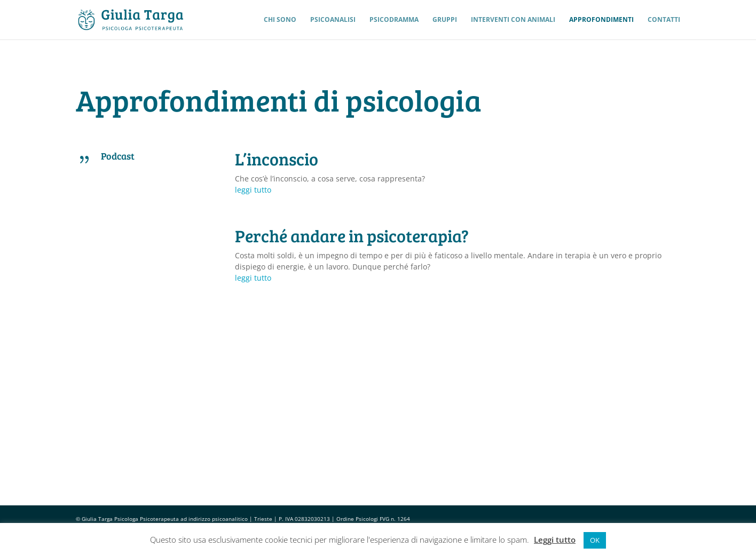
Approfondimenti (601, 20)
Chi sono (280, 20)
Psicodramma (394, 20)
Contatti (664, 20)
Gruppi (445, 20)
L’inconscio (277, 159)
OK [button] (595, 540)
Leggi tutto (555, 540)
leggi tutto (253, 190)
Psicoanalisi (333, 20)
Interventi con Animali (513, 20)
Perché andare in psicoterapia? (352, 236)
